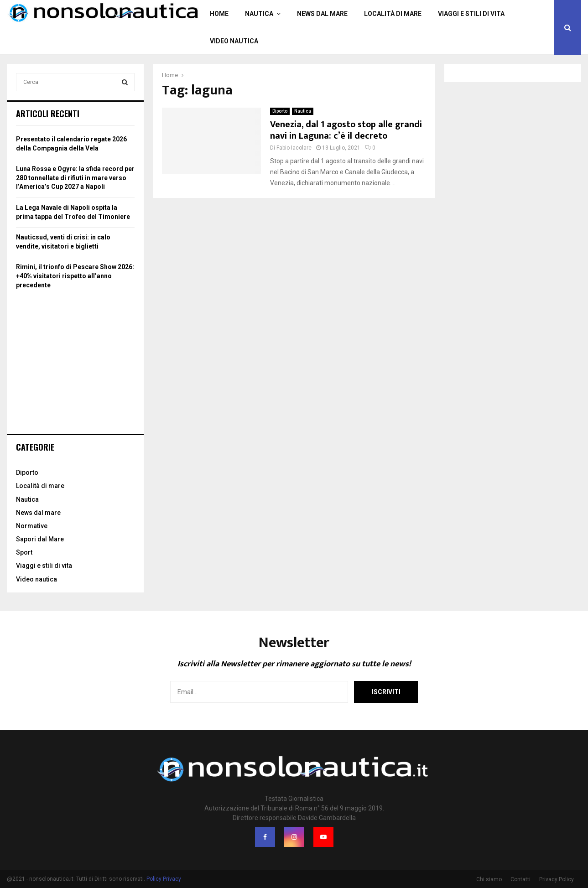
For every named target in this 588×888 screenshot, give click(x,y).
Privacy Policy (557, 879)
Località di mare (393, 14)
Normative (32, 526)
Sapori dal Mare (40, 539)
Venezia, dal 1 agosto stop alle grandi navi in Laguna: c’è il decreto (346, 130)
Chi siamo (489, 879)
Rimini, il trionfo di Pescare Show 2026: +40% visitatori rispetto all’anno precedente (75, 276)
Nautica (259, 14)
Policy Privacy (164, 879)
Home (219, 14)
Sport (24, 552)
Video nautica (234, 41)
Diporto (280, 111)
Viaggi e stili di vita (471, 14)
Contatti (520, 879)
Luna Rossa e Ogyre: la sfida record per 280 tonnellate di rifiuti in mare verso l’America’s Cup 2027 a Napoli (75, 178)
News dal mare (322, 14)
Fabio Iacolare (294, 148)
